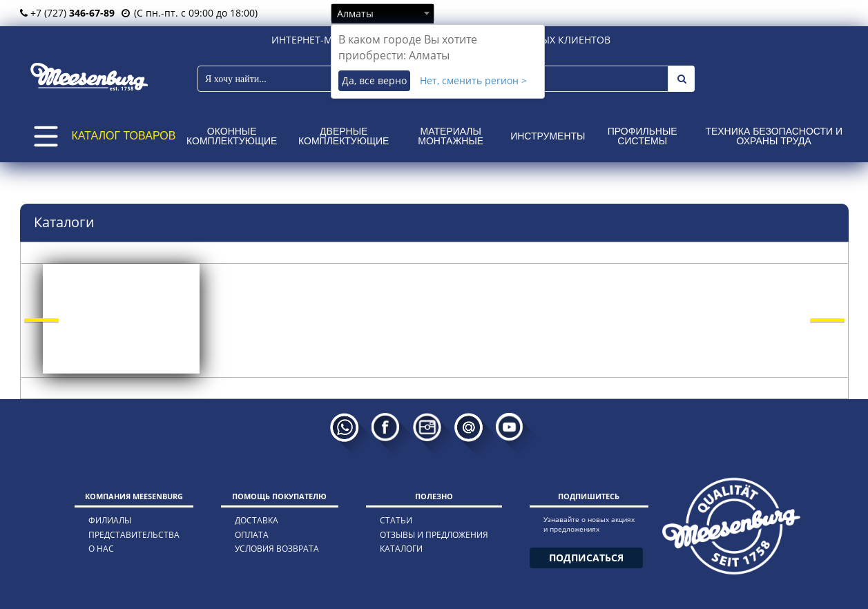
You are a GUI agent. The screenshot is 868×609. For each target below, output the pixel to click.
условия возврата (277, 549)
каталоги (401, 549)
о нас (101, 549)
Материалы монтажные (451, 136)
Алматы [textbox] (355, 13)
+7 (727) (67, 13)
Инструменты (548, 136)
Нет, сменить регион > (473, 80)
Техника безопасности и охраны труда (774, 136)
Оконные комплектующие (232, 136)
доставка (257, 520)
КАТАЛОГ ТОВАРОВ (124, 136)
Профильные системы (643, 136)
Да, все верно (374, 80)
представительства (134, 535)
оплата (252, 535)
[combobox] (383, 13)
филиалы (110, 520)
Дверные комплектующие (344, 136)
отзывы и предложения (434, 535)
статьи (396, 520)
